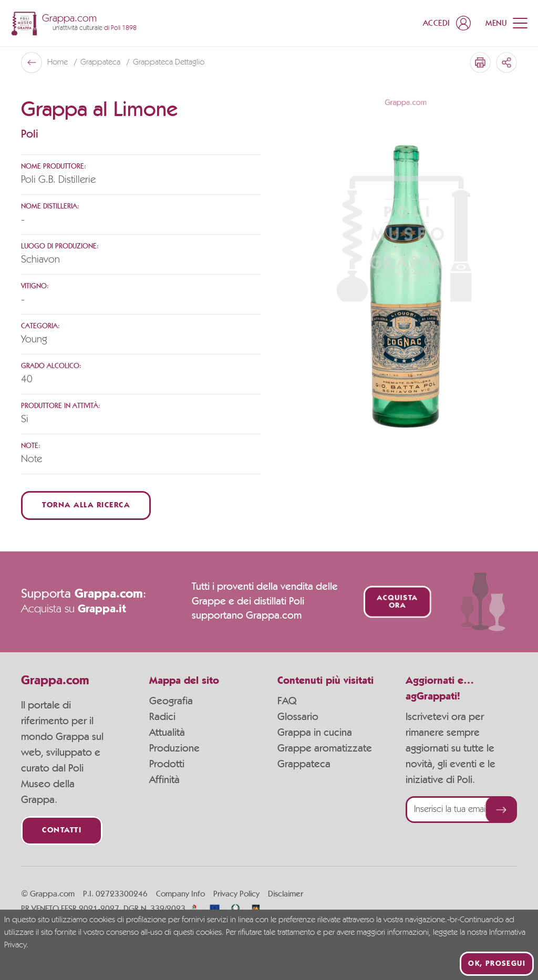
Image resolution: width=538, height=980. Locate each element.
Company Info (180, 894)
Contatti (62, 831)
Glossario (298, 717)
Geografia (171, 701)
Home (59, 62)
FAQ (287, 701)
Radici (162, 717)
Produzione (174, 748)
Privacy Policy (236, 894)
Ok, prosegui (497, 964)
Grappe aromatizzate (325, 748)
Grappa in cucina (315, 733)
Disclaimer (286, 894)
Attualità (167, 733)
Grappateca (101, 62)
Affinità (164, 780)
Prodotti (167, 764)
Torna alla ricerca (86, 505)
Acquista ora (397, 602)
